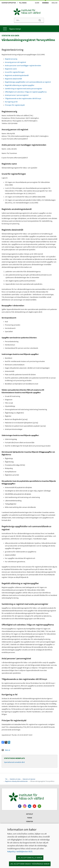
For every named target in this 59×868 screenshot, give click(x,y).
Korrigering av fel (11, 102)
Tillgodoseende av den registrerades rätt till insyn (23, 98)
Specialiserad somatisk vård (14, 762)
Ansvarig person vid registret (15, 62)
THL (6, 779)
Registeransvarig (11, 59)
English (55, 3)
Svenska (45, 3)
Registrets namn (11, 69)
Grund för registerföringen (15, 72)
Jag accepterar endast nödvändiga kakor (30, 864)
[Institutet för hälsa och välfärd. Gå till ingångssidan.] (30, 797)
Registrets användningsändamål (17, 75)
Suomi (37, 3)
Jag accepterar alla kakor (30, 858)
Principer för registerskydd (15, 105)
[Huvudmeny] (30, 29)
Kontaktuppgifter (9, 3)
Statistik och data (15, 779)
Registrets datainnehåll (13, 79)
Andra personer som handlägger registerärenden (23, 65)
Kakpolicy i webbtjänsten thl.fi (20, 851)
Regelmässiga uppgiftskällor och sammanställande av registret (28, 82)
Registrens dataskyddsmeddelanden (16, 781)
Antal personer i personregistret (17, 95)
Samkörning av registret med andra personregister (24, 89)
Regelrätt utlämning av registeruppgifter (20, 85)
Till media (23, 3)
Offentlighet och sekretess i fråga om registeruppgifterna (26, 92)
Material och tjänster (29, 779)
